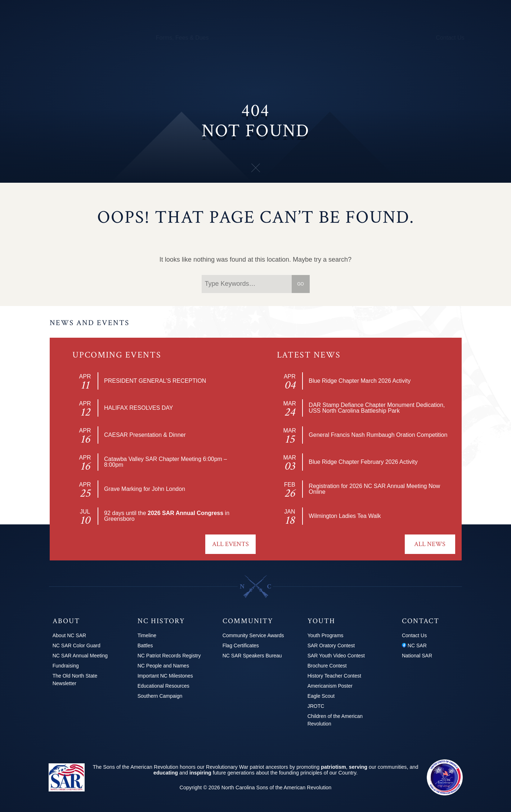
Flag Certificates (241, 645)
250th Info (300, 38)
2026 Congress (409, 38)
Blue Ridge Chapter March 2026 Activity (360, 381)
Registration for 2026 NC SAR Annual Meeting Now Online (374, 489)
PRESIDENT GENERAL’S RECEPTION (155, 381)
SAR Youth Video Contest (336, 656)
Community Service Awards (253, 635)
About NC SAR (69, 635)
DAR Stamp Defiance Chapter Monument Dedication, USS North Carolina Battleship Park (377, 408)
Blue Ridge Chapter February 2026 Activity (363, 462)
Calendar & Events (124, 38)
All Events (230, 544)
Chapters (82, 38)
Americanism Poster (330, 686)
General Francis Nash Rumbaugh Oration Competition (378, 435)
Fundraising (66, 666)
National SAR (417, 656)
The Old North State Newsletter (75, 680)
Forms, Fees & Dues (182, 38)
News (375, 38)
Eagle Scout (321, 696)
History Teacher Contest (334, 676)
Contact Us (450, 38)
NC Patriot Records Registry (169, 656)
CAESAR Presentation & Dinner (145, 435)
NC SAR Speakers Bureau (252, 656)
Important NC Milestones (165, 676)
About (55, 38)
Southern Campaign (160, 696)
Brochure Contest (327, 666)
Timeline (147, 635)
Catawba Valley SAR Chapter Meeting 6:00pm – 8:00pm (165, 462)
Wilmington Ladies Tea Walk (345, 516)
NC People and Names (163, 666)
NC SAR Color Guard (77, 645)
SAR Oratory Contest (331, 645)
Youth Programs (340, 38)
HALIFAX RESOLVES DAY (138, 408)
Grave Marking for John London (145, 489)
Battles (145, 645)
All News (430, 544)
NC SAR (414, 645)
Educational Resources (163, 686)
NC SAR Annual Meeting (80, 656)
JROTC (316, 706)
